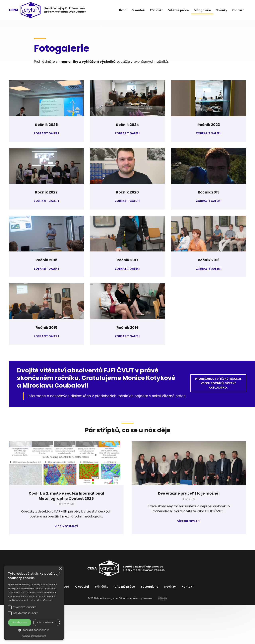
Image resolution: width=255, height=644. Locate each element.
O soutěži (138, 10)
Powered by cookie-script (34, 636)
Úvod (123, 10)
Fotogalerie (202, 10)
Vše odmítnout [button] (47, 622)
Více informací (66, 526)
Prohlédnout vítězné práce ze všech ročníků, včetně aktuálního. (218, 383)
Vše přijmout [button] (20, 622)
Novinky (221, 10)
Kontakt (238, 10)
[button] (34, 630)
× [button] (60, 569)
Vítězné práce (179, 10)
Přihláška (157, 10)
